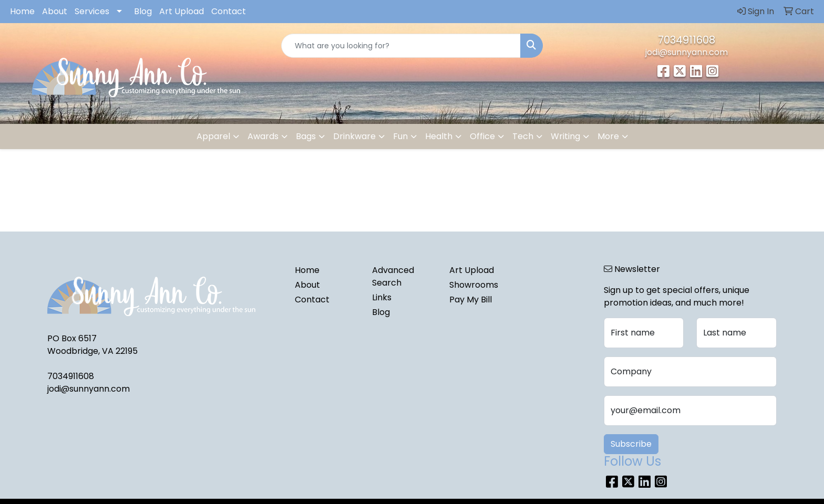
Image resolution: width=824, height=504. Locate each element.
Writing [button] (565, 136)
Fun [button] (400, 136)
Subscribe (631, 444)
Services (92, 11)
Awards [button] (263, 136)
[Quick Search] (401, 46)
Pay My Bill (471, 300)
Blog (143, 11)
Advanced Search (393, 276)
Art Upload (182, 11)
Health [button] (439, 136)
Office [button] (482, 136)
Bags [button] (306, 136)
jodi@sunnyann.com (687, 52)
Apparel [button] (213, 136)
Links (382, 297)
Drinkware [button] (354, 136)
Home (22, 11)
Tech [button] (523, 136)
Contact (229, 11)
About (55, 11)
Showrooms (474, 285)
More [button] (608, 136)
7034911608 (687, 40)
